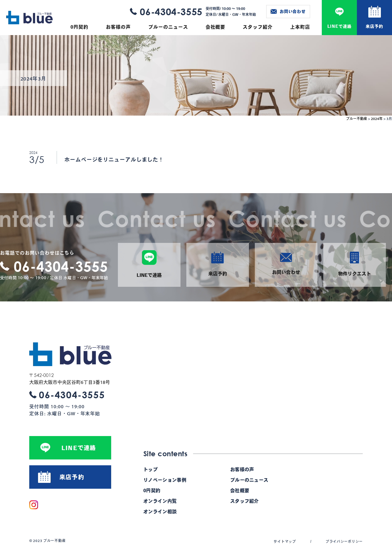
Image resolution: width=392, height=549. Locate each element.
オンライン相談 (160, 512)
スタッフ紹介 (258, 27)
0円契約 (79, 27)
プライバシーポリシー (344, 541)
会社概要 (216, 27)
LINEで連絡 (339, 26)
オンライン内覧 (160, 501)
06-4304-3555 (171, 11)
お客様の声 (118, 27)
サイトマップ (285, 541)
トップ (151, 469)
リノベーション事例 (165, 480)
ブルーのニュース (168, 27)
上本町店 (300, 27)
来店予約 (374, 26)
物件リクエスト (355, 264)
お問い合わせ (288, 11)
